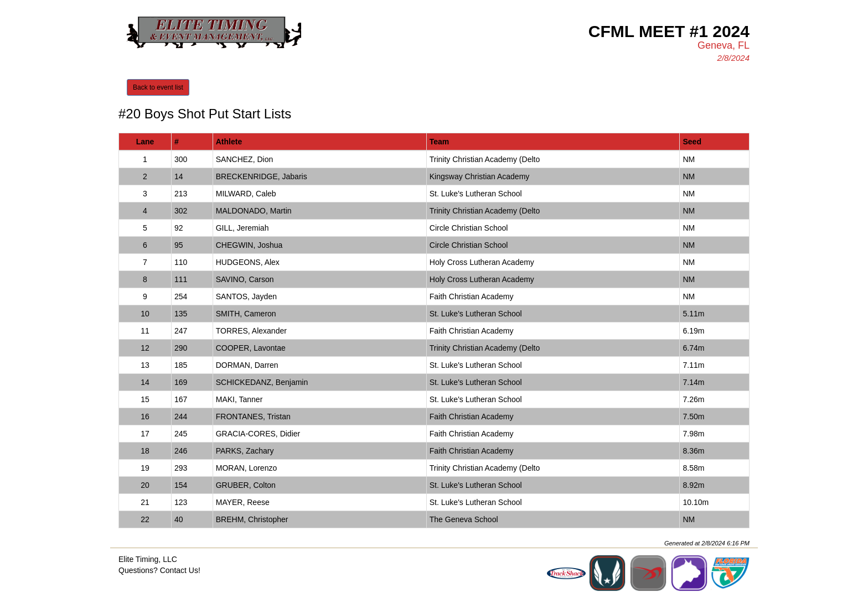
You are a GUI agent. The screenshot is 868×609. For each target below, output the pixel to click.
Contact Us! (180, 570)
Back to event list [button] (158, 87)
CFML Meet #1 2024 (669, 31)
